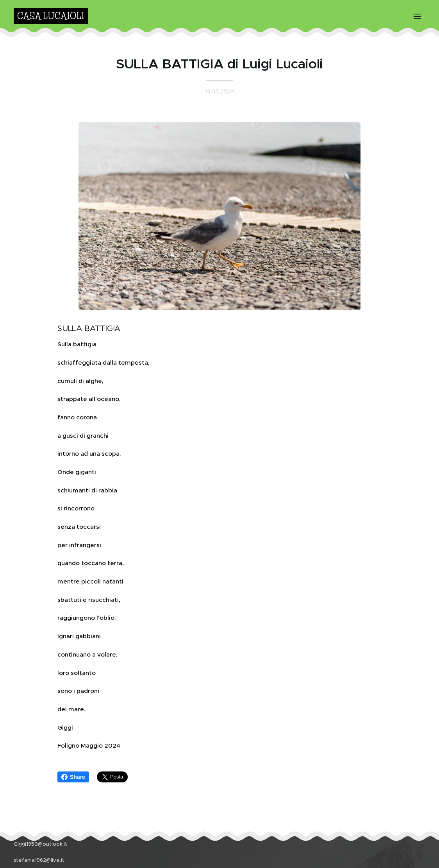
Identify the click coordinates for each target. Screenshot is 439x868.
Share (73, 777)
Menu (417, 16)
